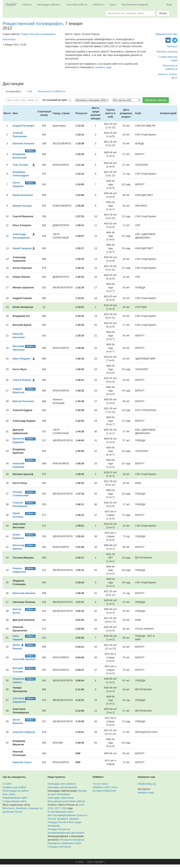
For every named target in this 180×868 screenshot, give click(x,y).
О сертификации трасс (61, 812)
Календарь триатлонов (61, 798)
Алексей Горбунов (24, 732)
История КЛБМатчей (104, 791)
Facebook (21, 808)
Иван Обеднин (21, 359)
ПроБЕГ (11, 5)
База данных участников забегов (66, 801)
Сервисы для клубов (14, 787)
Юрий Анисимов (23, 195)
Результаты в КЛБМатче (52, 91)
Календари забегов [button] (49, 5)
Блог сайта (9, 794)
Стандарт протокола (59, 847)
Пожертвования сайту (15, 798)
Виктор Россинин (23, 401)
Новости (27, 5)
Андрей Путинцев (23, 126)
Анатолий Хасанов (24, 659)
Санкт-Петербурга (60, 794)
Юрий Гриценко (22, 248)
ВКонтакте (8, 808)
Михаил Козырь (22, 206)
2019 (81, 805)
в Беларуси (78, 840)
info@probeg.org (147, 784)
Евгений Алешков (23, 143)
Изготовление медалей (135, 5)
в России (64, 840)
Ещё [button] (113, 5)
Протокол (172, 46)
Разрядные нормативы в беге (64, 843)
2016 (64, 808)
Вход (169, 5)
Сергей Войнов (22, 380)
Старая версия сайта (15, 801)
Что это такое (100, 784)
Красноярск (9, 39)
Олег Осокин (20, 165)
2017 (57, 808)
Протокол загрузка (167, 52)
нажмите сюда (103, 67)
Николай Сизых (22, 762)
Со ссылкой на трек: (55, 100)
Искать (163, 13)
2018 (50, 808)
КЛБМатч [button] (98, 5)
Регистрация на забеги (16, 791)
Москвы (82, 791)
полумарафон (13, 91)
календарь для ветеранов (62, 787)
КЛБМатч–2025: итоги (105, 787)
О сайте (7, 784)
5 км (30, 91)
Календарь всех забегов (61, 784)
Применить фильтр (156, 100)
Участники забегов (77, 5)
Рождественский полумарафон (33, 24)
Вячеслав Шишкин (24, 593)
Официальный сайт (166, 34)
